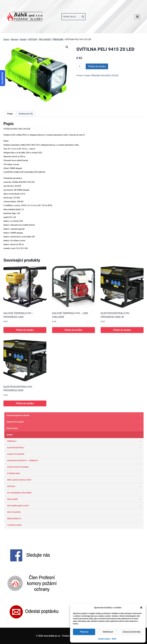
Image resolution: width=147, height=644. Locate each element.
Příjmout (84, 632)
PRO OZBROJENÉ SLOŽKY (75, 506)
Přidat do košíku (97, 66)
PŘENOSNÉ (95, 75)
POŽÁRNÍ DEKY (14, 473)
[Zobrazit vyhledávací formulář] (73, 17)
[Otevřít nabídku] (137, 17)
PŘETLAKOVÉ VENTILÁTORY (19, 480)
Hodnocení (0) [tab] (26, 114)
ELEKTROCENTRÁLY (75, 448)
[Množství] (81, 66)
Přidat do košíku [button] (25, 330)
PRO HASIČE (106, 75)
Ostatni (87, 75)
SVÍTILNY (115, 75)
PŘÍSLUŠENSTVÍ (14, 519)
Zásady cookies (104, 639)
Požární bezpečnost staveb (74, 415)
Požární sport (74, 428)
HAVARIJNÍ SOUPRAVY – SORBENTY (23, 461)
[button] (141, 608)
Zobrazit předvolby (132, 632)
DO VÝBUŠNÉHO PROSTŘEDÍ (19, 493)
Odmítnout (108, 632)
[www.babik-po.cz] (25, 17)
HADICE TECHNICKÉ (16, 454)
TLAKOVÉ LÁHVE (14, 525)
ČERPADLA (75, 441)
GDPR (114, 639)
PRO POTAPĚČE (14, 512)
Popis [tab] (10, 114)
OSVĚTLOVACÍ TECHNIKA (18, 467)
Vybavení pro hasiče (74, 422)
